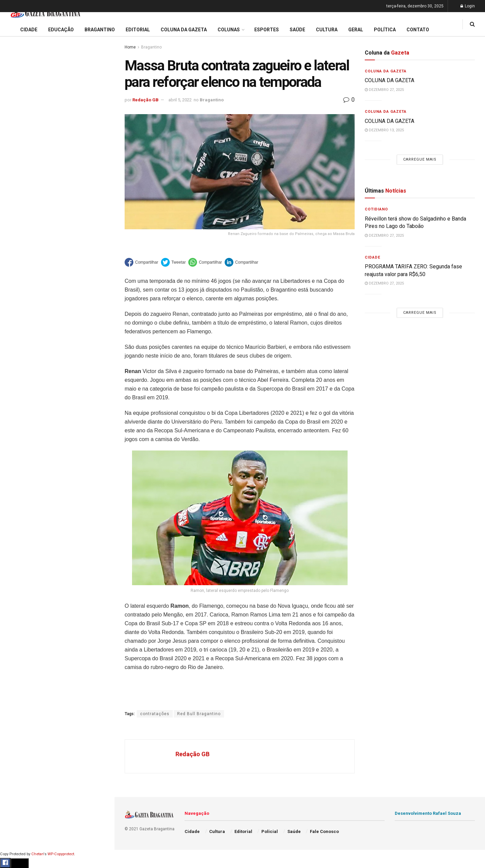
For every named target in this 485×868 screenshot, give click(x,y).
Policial (15, 301)
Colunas (229, 30)
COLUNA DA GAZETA (390, 80)
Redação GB (145, 100)
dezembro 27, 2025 (384, 90)
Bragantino (19, 263)
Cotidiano (376, 209)
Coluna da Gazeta (26, 250)
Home (130, 47)
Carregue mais (57, 158)
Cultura (15, 289)
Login (468, 6)
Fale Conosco (22, 353)
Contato (418, 30)
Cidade (15, 211)
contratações (155, 714)
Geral (13, 340)
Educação (18, 224)
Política (15, 314)
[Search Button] (100, 403)
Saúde (14, 327)
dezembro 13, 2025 (384, 130)
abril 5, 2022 (180, 100)
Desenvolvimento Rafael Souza (428, 813)
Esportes (17, 276)
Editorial (16, 237)
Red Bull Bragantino (199, 714)
